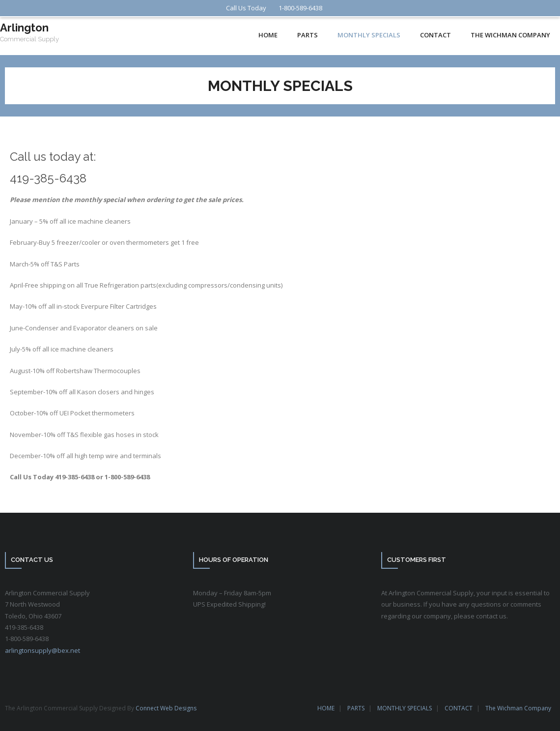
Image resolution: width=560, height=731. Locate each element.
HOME (326, 708)
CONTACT (459, 708)
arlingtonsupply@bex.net (42, 650)
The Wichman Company (518, 708)
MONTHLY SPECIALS (405, 708)
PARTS (356, 708)
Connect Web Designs (166, 708)
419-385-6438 (48, 178)
